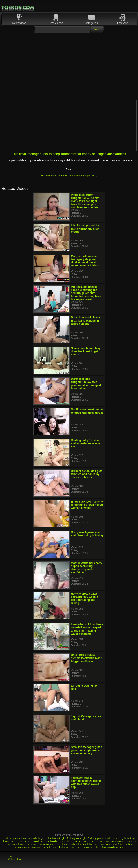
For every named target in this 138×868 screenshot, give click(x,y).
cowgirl (35, 841)
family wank (32, 844)
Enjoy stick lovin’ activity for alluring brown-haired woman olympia (87, 505)
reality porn (105, 844)
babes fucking (78, 844)
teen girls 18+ (88, 176)
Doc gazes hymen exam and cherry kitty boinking (87, 534)
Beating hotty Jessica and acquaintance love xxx (85, 443)
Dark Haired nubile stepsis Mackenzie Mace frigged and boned (86, 658)
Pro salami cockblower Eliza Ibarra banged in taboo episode (86, 321)
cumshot (58, 847)
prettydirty (64, 844)
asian (14, 844)
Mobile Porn (18, 8)
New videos (19, 23)
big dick (55, 841)
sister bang (83, 847)
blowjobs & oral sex (115, 841)
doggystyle (24, 841)
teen (14, 841)
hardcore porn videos (14, 838)
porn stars (74, 176)
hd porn (46, 176)
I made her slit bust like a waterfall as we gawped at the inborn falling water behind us (87, 629)
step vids (32, 838)
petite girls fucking (125, 838)
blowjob (6, 841)
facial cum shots (49, 844)
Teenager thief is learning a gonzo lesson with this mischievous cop (86, 782)
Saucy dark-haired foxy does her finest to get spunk (86, 351)
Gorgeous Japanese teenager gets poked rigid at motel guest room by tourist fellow (85, 261)
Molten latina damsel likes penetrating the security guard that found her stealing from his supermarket (86, 293)
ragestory (36, 847)
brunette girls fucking (64, 838)
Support (9, 856)
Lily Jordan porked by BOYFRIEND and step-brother (85, 229)
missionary (70, 847)
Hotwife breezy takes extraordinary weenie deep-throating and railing (84, 598)
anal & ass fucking (123, 844)
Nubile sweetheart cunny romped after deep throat (87, 411)
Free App (123, 23)
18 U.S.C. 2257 (13, 859)
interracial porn (59, 176)
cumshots (96, 847)
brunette (47, 847)
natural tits (66, 841)
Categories (91, 23)
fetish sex (93, 844)
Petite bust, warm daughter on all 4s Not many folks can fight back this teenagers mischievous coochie (85, 201)
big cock (44, 841)
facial (21, 844)
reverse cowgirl (81, 841)
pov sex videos (105, 838)
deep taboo (97, 841)
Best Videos (56, 23)
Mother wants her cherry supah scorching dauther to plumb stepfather (87, 568)
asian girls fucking (86, 838)
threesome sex (22, 847)
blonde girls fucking (113, 847)
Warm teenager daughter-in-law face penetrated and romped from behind (86, 384)
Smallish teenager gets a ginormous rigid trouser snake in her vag (87, 750)
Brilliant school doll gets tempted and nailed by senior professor (87, 474)
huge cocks (45, 838)
